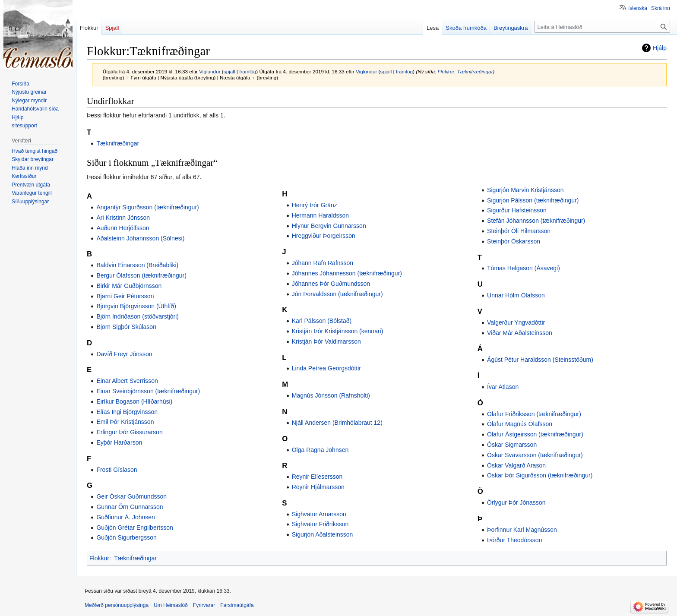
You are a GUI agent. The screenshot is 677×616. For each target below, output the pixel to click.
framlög (248, 71)
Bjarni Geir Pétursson (125, 296)
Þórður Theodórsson (514, 540)
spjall (229, 71)
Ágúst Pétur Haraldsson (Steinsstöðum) (540, 360)
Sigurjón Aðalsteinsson (323, 534)
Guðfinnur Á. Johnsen (125, 517)
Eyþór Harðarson (119, 442)
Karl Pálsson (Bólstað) (322, 321)
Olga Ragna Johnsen (320, 450)
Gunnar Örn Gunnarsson (130, 507)
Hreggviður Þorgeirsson (324, 236)
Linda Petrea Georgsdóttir (326, 368)
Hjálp (660, 48)
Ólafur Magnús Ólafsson (520, 424)
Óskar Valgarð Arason (516, 465)
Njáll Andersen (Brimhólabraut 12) (337, 423)
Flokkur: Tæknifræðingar (465, 71)
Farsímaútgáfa (237, 605)
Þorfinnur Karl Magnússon (522, 530)
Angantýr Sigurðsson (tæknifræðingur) (147, 207)
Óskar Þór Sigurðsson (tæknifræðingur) (540, 475)
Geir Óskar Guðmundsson (131, 496)
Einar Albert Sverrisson (127, 381)
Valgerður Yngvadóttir (516, 322)
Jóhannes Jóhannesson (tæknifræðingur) (347, 273)
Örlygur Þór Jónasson (516, 502)
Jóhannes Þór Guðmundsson (331, 284)
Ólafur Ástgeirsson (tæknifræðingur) (535, 434)
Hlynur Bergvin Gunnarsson (329, 226)
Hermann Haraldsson (320, 215)
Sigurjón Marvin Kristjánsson (525, 190)
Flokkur (99, 558)
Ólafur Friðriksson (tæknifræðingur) (534, 414)
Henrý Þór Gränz (315, 205)
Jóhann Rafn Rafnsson (323, 263)
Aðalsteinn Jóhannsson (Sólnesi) (140, 238)
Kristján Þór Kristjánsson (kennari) (338, 331)
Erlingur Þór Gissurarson (129, 432)
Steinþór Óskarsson (514, 241)
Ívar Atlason (503, 387)
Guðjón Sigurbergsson (126, 537)
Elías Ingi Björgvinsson (127, 412)
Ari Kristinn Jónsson (123, 218)
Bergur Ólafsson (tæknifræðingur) (141, 275)
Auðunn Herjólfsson (123, 228)
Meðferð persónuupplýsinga (117, 605)
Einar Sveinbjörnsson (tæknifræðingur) (148, 391)
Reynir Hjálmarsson (318, 487)
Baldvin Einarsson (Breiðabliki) (137, 265)
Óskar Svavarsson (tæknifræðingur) (535, 455)
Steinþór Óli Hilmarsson (519, 231)
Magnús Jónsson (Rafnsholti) (331, 395)
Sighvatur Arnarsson (319, 514)
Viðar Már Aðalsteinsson (520, 333)
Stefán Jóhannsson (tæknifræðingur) (536, 221)
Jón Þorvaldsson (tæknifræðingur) (337, 294)
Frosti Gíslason (117, 470)
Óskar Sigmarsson (512, 445)
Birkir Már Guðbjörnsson (129, 286)
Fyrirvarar (204, 605)
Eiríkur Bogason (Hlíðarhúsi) (134, 401)
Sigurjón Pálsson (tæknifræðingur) (533, 200)
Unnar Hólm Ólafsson (516, 295)
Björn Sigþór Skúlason (126, 327)
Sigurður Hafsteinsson (517, 210)
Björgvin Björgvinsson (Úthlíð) (136, 306)
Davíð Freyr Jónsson (124, 354)
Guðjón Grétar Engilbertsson (134, 528)
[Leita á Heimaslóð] (602, 27)
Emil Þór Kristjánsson (125, 422)
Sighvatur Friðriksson (320, 524)
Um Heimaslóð (171, 605)
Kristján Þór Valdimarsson (326, 341)
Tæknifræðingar (118, 143)
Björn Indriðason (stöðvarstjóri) (138, 316)
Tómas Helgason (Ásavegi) (524, 268)
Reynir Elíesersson (317, 477)
